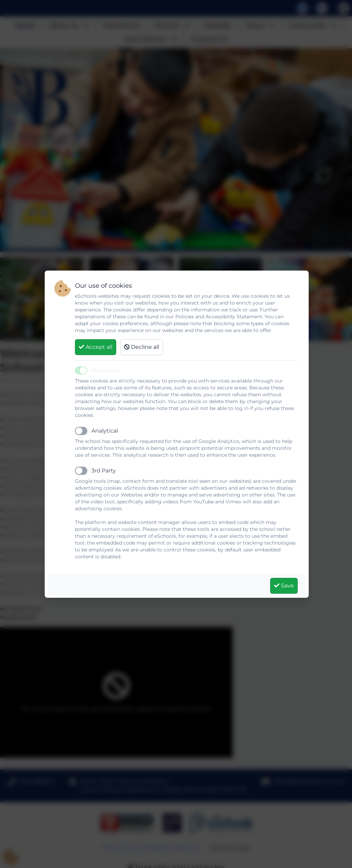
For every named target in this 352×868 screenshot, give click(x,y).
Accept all (96, 347)
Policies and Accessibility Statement (219, 317)
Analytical (105, 431)
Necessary (106, 370)
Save (284, 586)
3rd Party (104, 471)
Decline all (142, 347)
